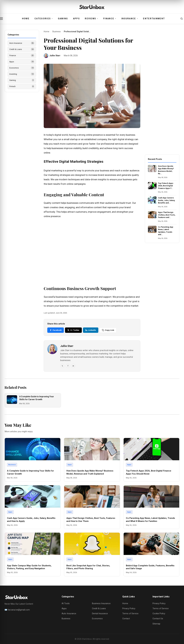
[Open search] (182, 19)
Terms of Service (130, 613)
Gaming (63, 19)
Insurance (130, 19)
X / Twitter (73, 330)
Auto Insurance (69, 613)
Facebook (56, 330)
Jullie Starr (55, 56)
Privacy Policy (129, 608)
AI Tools (66, 603)
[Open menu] (2, 19)
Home (26, 19)
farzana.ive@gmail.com (19, 610)
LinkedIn (91, 330)
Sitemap (156, 624)
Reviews (91, 19)
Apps (76, 19)
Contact (126, 619)
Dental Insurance (100, 613)
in (73, 366)
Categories (44, 19)
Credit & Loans (99, 608)
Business (57, 32)
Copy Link (108, 330)
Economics (97, 619)
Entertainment (154, 19)
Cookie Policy (159, 613)
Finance (110, 19)
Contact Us (158, 619)
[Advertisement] (92, 251)
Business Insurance (101, 603)
